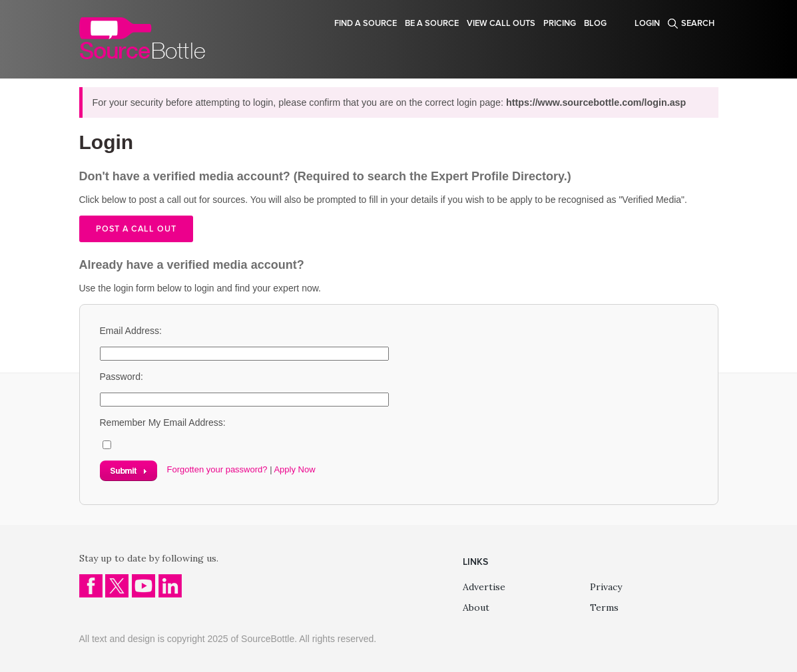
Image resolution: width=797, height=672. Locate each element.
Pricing (560, 23)
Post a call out (136, 229)
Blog (595, 23)
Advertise (484, 587)
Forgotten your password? (217, 469)
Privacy (606, 587)
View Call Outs (501, 23)
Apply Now (294, 469)
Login (647, 23)
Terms (604, 607)
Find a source (366, 23)
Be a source (432, 23)
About (476, 607)
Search (698, 23)
